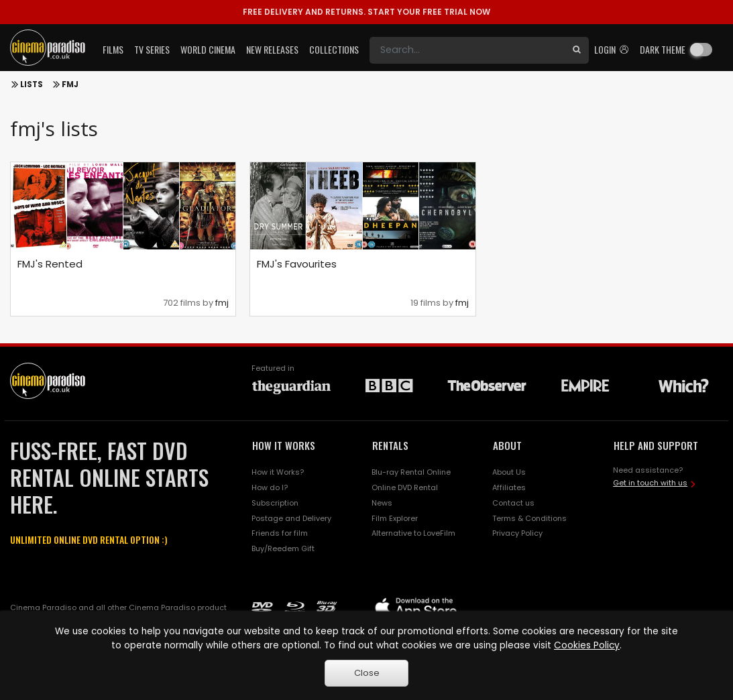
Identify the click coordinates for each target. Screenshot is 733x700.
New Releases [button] (272, 49)
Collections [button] (334, 49)
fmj (222, 303)
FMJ (70, 84)
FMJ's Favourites (297, 264)
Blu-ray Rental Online (411, 472)
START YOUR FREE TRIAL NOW (366, 12)
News (382, 503)
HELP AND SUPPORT (656, 445)
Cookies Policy (587, 645)
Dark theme (663, 49)
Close (367, 673)
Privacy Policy (517, 533)
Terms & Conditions (529, 518)
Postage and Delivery (291, 518)
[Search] (467, 50)
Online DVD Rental (405, 487)
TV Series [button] (152, 49)
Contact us (513, 503)
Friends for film (280, 533)
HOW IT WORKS (284, 445)
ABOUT (507, 445)
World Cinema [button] (208, 49)
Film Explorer (395, 518)
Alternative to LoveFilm (413, 533)
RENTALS (390, 445)
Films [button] (113, 49)
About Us (509, 472)
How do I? (270, 487)
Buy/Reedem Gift (283, 548)
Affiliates (509, 487)
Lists (32, 84)
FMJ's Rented (50, 264)
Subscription (275, 503)
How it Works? (278, 472)
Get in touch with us (650, 483)
